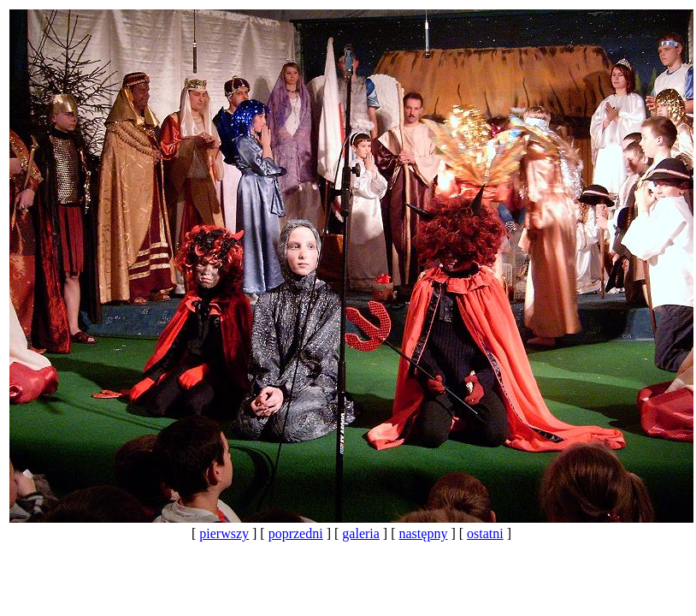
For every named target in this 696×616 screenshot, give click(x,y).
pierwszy (224, 533)
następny (424, 533)
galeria (361, 533)
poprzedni (296, 533)
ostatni (485, 533)
